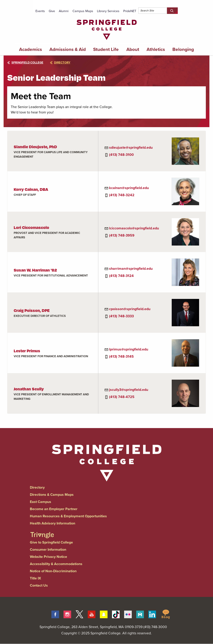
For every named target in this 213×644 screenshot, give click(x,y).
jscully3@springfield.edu (129, 390)
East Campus (41, 502)
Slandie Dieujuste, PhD (35, 147)
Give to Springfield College (51, 542)
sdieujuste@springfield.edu (131, 147)
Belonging (183, 49)
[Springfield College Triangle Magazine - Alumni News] (42, 531)
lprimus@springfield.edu (129, 349)
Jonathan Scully (29, 389)
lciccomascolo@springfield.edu (134, 228)
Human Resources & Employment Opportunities (68, 516)
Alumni (64, 11)
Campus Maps (83, 11)
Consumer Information (48, 549)
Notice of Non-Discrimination (53, 571)
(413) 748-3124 (121, 276)
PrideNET (130, 11)
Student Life (106, 49)
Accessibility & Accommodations (56, 564)
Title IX (35, 578)
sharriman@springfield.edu (131, 269)
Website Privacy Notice (48, 557)
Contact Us (39, 585)
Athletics (156, 49)
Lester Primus (27, 351)
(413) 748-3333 (121, 316)
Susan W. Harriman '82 (35, 270)
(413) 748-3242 (122, 195)
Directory (37, 487)
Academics (31, 49)
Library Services (108, 11)
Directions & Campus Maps (52, 495)
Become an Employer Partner (54, 509)
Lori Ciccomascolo (31, 227)
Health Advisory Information (53, 523)
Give (52, 11)
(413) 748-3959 (122, 235)
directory (60, 62)
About (133, 49)
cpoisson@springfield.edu (130, 309)
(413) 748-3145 (121, 356)
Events (40, 11)
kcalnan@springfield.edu (129, 188)
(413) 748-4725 (122, 397)
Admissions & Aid (68, 49)
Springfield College (25, 62)
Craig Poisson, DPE (32, 310)
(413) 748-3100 (121, 155)
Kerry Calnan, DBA (31, 189)
